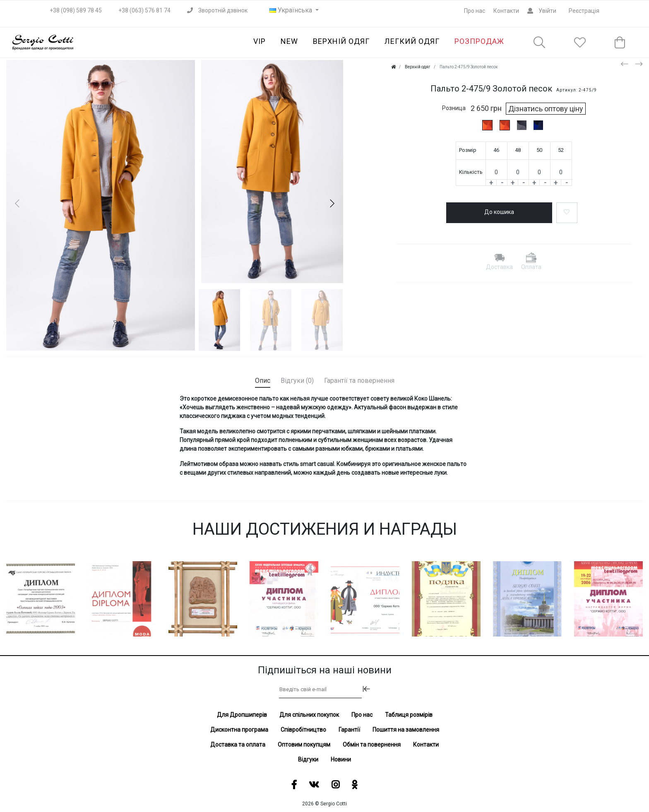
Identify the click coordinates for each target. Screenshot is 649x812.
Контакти (506, 11)
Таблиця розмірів (409, 715)
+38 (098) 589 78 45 (76, 10)
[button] (332, 203)
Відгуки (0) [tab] (297, 381)
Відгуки (308, 759)
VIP (260, 41)
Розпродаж (479, 41)
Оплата (531, 267)
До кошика (499, 212)
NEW (289, 41)
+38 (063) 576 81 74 (144, 10)
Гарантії (349, 730)
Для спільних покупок (309, 715)
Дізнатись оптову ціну (546, 109)
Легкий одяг (412, 41)
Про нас (475, 11)
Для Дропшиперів (242, 715)
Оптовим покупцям (304, 745)
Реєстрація (584, 11)
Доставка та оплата (238, 745)
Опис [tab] (263, 381)
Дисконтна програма (239, 730)
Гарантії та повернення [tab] (359, 381)
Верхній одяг (341, 41)
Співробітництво (303, 730)
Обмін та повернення (372, 745)
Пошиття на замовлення (406, 730)
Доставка (499, 267)
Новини (341, 759)
